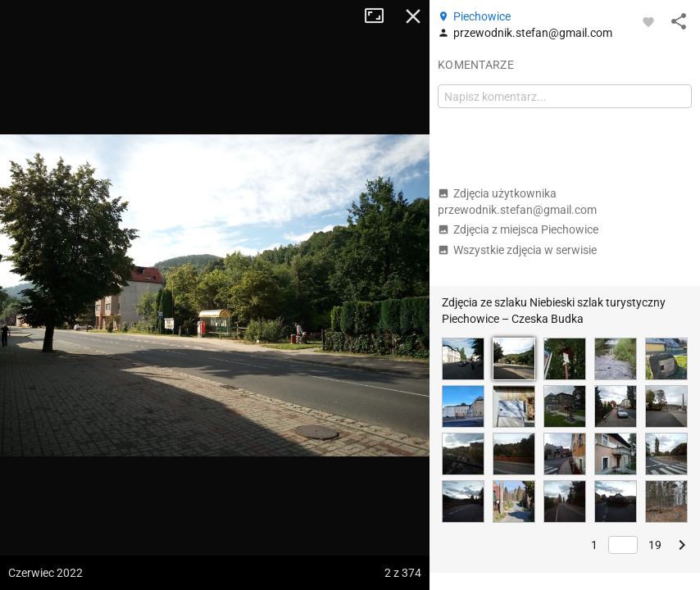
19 (655, 545)
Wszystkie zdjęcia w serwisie (517, 250)
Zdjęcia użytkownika (517, 202)
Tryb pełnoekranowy (380, 16)
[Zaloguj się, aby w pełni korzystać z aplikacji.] (648, 21)
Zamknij (413, 16)
